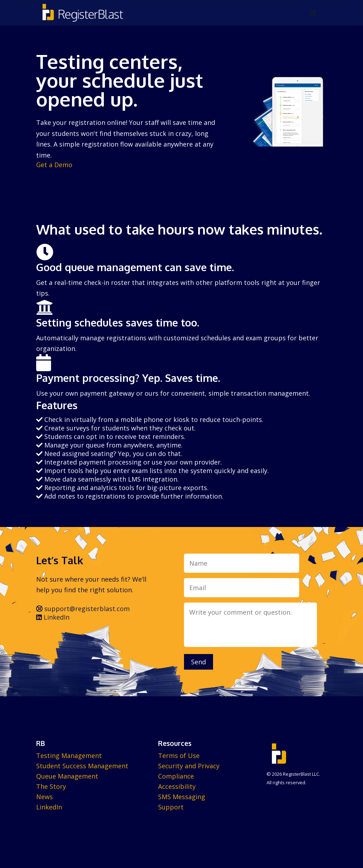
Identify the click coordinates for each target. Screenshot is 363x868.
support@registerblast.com (83, 609)
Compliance (176, 776)
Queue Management (67, 776)
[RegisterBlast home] (83, 13)
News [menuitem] (44, 797)
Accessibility (177, 786)
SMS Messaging (182, 797)
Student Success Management (82, 766)
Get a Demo (54, 165)
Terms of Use (179, 756)
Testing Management (69, 756)
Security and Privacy (189, 766)
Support (171, 807)
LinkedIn (53, 617)
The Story (51, 786)
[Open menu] (313, 13)
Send (199, 662)
